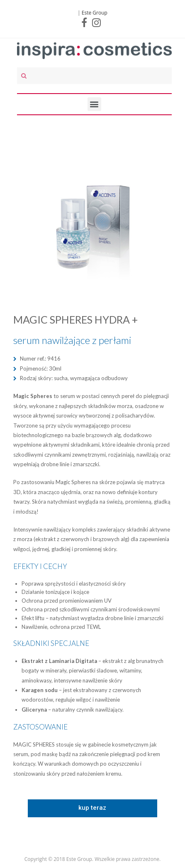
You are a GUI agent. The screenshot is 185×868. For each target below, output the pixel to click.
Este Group (95, 13)
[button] (92, 808)
